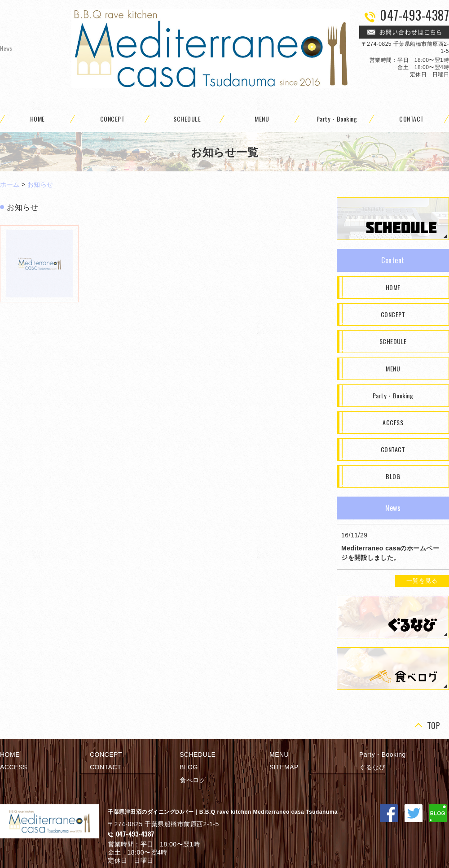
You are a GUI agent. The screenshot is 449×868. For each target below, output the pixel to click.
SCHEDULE (187, 119)
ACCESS (393, 422)
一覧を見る (422, 581)
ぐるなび (372, 767)
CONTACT (393, 449)
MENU (262, 119)
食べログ (193, 780)
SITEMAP (284, 767)
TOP (434, 726)
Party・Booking (337, 119)
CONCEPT (112, 119)
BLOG (393, 476)
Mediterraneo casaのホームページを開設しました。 (390, 553)
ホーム (10, 184)
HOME (393, 287)
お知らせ (40, 184)
